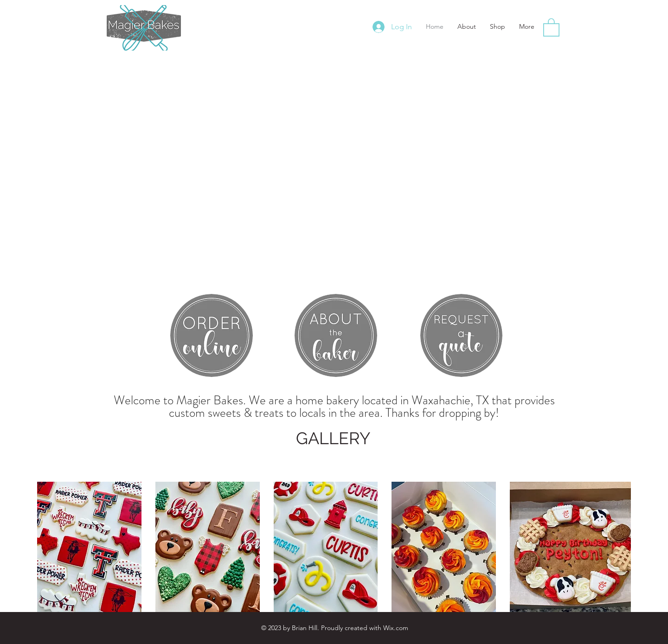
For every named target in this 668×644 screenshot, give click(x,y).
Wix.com (396, 628)
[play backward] (49, 547)
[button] (551, 27)
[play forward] (619, 547)
